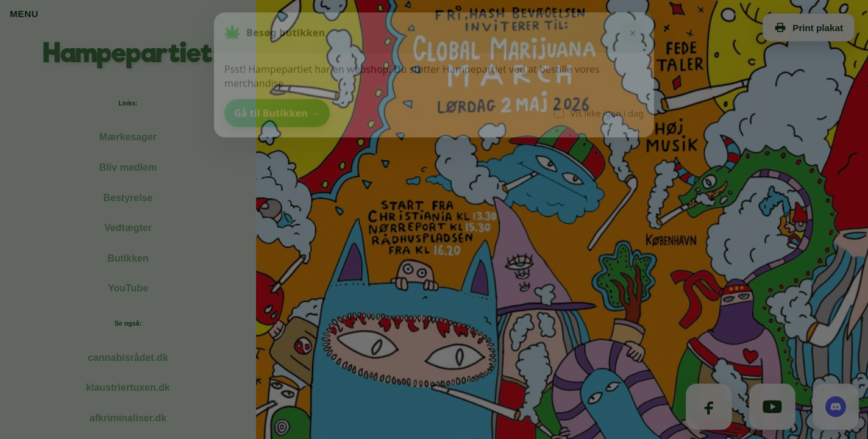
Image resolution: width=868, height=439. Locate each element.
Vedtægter (128, 228)
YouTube (128, 288)
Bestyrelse (128, 198)
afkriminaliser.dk (128, 418)
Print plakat (809, 27)
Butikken (128, 258)
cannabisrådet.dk (128, 358)
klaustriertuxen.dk (128, 387)
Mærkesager (128, 137)
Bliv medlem (128, 167)
